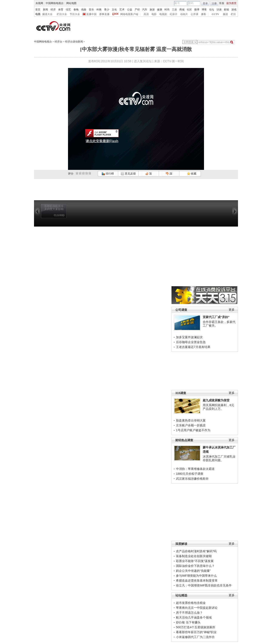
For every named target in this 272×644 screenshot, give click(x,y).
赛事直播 (104, 14)
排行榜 (108, 174)
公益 (130, 10)
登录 (205, 3)
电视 (38, 14)
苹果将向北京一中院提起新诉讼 (197, 608)
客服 (222, 3)
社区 (189, 10)
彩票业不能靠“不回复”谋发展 (195, 561)
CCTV (215, 14)
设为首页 (231, 3)
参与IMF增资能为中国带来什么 (196, 576)
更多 (232, 310)
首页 (38, 10)
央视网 (39, 3)
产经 (137, 10)
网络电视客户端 (129, 14)
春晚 (76, 10)
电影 (154, 14)
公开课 (194, 14)
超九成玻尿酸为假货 (216, 400)
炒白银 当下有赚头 (188, 622)
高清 (146, 14)
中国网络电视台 (55, 3)
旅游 (152, 10)
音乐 (91, 10)
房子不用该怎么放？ (189, 613)
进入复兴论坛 (143, 61)
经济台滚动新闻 (74, 42)
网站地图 (71, 3)
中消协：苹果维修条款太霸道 (195, 469)
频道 (225, 14)
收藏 (192, 174)
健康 (160, 10)
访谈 (219, 10)
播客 (204, 14)
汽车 (145, 10)
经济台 (58, 42)
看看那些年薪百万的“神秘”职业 (196, 632)
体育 (61, 10)
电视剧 (163, 14)
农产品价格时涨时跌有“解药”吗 (196, 551)
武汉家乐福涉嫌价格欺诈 (192, 479)
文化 (114, 10)
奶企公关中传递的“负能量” (193, 571)
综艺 (68, 10)
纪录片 (174, 14)
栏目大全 (62, 14)
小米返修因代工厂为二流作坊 (195, 637)
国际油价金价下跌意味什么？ (195, 566)
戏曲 (84, 10)
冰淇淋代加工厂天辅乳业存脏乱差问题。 (219, 458)
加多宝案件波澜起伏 (189, 337)
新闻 (45, 10)
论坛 (212, 10)
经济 (53, 10)
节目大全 (75, 14)
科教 (99, 10)
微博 (197, 10)
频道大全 (47, 14)
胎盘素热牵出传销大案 (191, 420)
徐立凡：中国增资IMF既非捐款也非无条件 (204, 585)
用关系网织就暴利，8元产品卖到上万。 (218, 407)
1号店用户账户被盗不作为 (193, 430)
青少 (107, 10)
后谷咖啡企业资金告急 (191, 342)
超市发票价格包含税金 (191, 603)
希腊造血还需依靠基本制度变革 (197, 581)
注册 (214, 3)
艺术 (122, 10)
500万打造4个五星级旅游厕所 (196, 627)
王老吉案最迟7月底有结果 (193, 347)
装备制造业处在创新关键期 (194, 556)
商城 (182, 10)
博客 (204, 10)
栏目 (233, 14)
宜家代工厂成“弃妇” (216, 317)
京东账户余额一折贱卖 (191, 425)
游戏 (234, 10)
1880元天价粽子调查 (190, 474)
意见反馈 (128, 174)
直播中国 (91, 14)
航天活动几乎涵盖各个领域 (194, 617)
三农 (174, 10)
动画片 (184, 14)
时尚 (167, 10)
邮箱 (227, 10)
